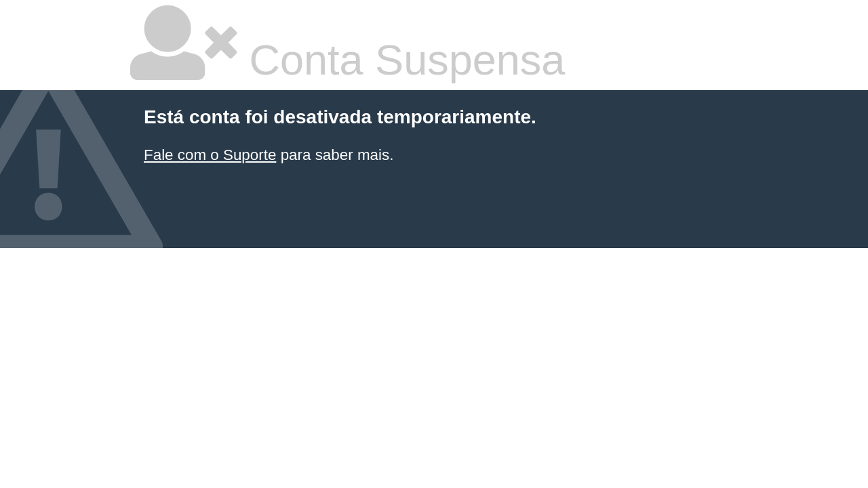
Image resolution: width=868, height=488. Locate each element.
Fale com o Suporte (210, 155)
